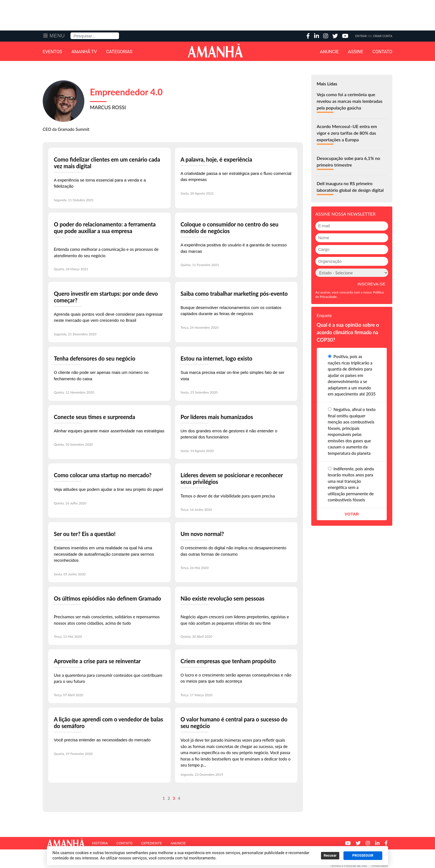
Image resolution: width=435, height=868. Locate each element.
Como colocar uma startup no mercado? (103, 475)
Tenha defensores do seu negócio (95, 358)
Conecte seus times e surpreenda (94, 417)
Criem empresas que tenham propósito (228, 661)
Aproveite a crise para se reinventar (97, 661)
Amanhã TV (84, 52)
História (100, 843)
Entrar (361, 36)
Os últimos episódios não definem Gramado (107, 598)
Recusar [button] (330, 856)
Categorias (119, 52)
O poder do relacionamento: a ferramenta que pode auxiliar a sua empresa (105, 228)
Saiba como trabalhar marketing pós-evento (234, 293)
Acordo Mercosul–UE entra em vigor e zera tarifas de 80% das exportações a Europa (347, 133)
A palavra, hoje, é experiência (216, 159)
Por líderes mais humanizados (217, 417)
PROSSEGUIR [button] (363, 856)
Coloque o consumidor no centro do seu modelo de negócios (230, 228)
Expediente (152, 843)
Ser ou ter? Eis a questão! (85, 534)
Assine (356, 52)
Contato (382, 52)
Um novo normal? (202, 534)
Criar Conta (383, 36)
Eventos (52, 52)
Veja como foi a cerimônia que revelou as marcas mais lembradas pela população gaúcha (350, 101)
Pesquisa (71, 33)
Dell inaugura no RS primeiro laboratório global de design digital (350, 187)
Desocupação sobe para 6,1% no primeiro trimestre (349, 161)
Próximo (284, 798)
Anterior (61, 798)
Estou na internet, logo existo (217, 358)
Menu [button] (57, 36)
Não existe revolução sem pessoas (222, 598)
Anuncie (329, 52)
